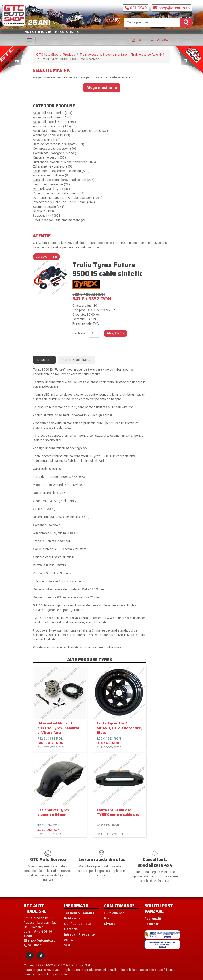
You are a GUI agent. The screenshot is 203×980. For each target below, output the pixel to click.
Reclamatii (153, 919)
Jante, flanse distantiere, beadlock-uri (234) (64, 180)
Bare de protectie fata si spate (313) (58, 144)
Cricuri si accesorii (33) (49, 157)
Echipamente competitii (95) (52, 166)
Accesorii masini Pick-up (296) (54, 122)
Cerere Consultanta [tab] (76, 360)
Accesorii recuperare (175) (52, 126)
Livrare (110, 924)
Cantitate (79, 333)
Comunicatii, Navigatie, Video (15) (57, 153)
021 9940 (136, 8)
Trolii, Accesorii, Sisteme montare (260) (61, 220)
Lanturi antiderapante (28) (51, 184)
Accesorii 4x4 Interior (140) (52, 117)
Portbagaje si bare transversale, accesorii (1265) (68, 198)
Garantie (71, 929)
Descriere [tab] (44, 360)
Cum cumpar (114, 913)
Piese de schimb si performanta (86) (59, 193)
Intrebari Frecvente (79, 934)
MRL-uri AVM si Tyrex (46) (51, 189)
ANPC (69, 940)
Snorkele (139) (43, 211)
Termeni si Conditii (79, 913)
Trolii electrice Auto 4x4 (148, 55)
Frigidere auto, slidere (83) (52, 175)
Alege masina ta (102, 88)
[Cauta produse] (152, 22)
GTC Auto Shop (47, 55)
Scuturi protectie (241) (49, 207)
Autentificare (38, 32)
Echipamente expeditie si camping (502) (61, 171)
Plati (108, 918)
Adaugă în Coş (115, 333)
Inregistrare (67, 32)
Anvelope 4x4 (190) (47, 140)
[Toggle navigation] (30, 40)
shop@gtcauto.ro (171, 8)
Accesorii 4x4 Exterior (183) (53, 113)
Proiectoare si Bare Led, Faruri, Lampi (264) (64, 202)
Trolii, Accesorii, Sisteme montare (103, 55)
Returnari (152, 924)
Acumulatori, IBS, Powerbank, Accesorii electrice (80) (70, 131)
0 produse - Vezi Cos (150, 40)
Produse (69, 55)
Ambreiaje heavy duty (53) (51, 135)
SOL (67, 945)
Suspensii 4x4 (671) (47, 216)
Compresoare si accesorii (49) (54, 149)
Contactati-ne (46, 257)
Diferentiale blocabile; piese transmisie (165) (64, 162)
